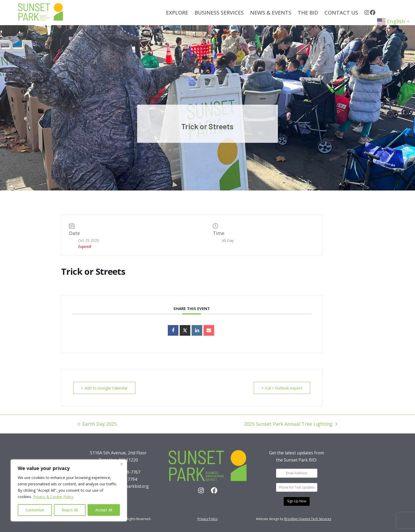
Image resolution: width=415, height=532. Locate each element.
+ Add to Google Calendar (104, 388)
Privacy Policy (207, 519)
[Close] (121, 464)
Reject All (70, 510)
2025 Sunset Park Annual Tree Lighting (291, 424)
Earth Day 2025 (97, 424)
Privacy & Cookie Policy (53, 497)
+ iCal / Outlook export (282, 388)
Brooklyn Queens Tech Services (308, 519)
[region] (69, 490)
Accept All (104, 510)
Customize (35, 510)
